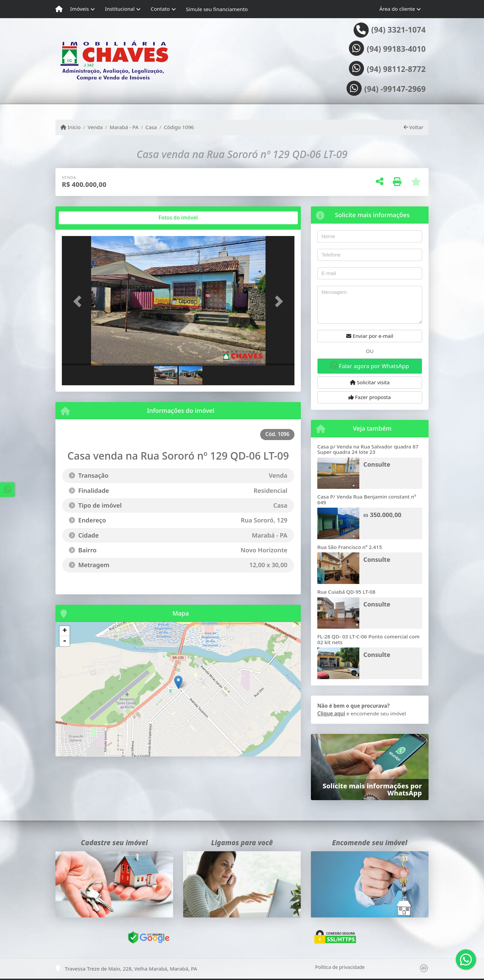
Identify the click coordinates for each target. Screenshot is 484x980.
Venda (95, 127)
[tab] (84, 218)
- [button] (65, 641)
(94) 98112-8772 (396, 69)
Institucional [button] (120, 9)
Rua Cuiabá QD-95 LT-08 (346, 592)
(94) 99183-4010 (396, 49)
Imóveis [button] (80, 9)
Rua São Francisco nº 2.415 (350, 547)
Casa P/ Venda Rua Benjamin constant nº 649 (367, 499)
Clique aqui (331, 713)
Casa (151, 127)
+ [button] (65, 631)
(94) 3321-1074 (399, 30)
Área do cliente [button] (397, 9)
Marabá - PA (124, 127)
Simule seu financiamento (217, 9)
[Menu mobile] (59, 9)
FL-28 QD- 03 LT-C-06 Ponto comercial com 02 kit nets (368, 639)
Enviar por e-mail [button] (370, 336)
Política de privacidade (340, 967)
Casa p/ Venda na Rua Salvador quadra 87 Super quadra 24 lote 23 (368, 449)
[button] (79, 301)
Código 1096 (179, 127)
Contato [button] (160, 9)
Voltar (414, 127)
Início (71, 127)
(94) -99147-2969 (395, 89)
